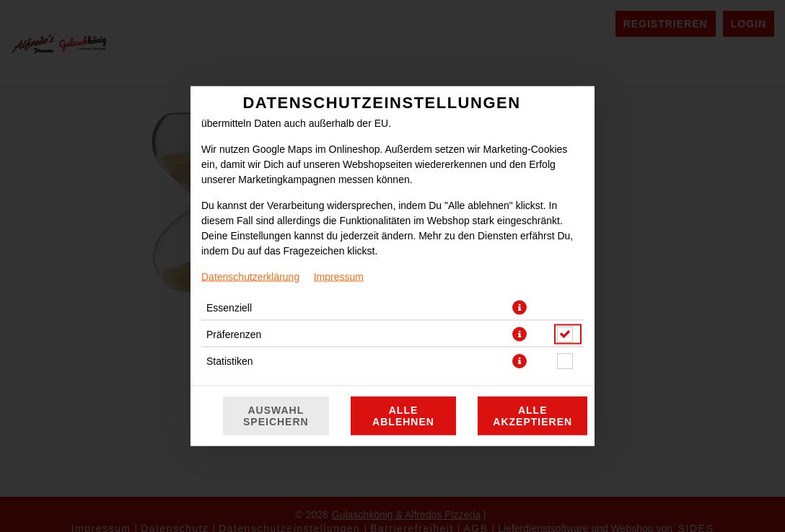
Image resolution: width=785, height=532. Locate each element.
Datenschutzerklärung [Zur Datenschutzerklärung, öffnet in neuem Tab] (250, 277)
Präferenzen (234, 334)
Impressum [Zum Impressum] (339, 277)
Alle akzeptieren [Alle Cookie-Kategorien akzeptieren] (532, 416)
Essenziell (229, 308)
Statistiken (230, 361)
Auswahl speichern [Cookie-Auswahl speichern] (276, 416)
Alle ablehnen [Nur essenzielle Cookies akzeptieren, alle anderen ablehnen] (403, 416)
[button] (519, 308)
